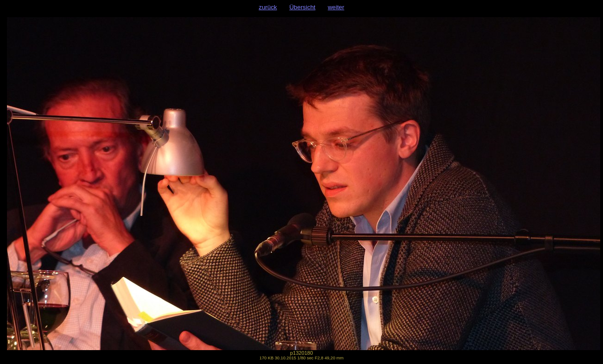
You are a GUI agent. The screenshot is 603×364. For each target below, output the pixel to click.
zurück (268, 7)
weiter (336, 7)
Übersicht (302, 7)
